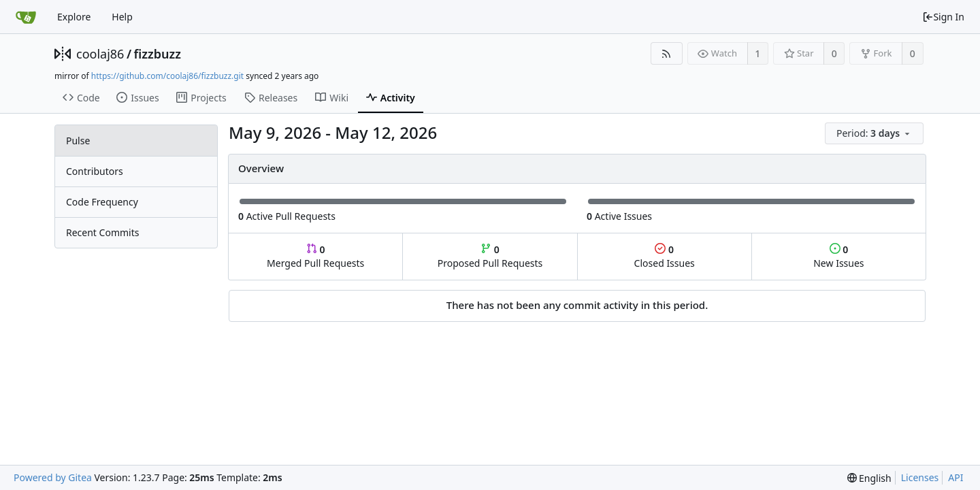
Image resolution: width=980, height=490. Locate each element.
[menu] (875, 134)
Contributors (95, 171)
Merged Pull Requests (315, 256)
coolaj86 (100, 54)
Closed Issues (665, 256)
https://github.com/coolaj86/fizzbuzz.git (167, 76)
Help (122, 17)
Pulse (78, 141)
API (955, 477)
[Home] (26, 17)
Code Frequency (102, 202)
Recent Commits (102, 232)
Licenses (920, 477)
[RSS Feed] (667, 53)
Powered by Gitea (53, 477)
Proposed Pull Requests (490, 256)
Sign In (943, 17)
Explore (74, 17)
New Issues (838, 256)
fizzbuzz (158, 54)
